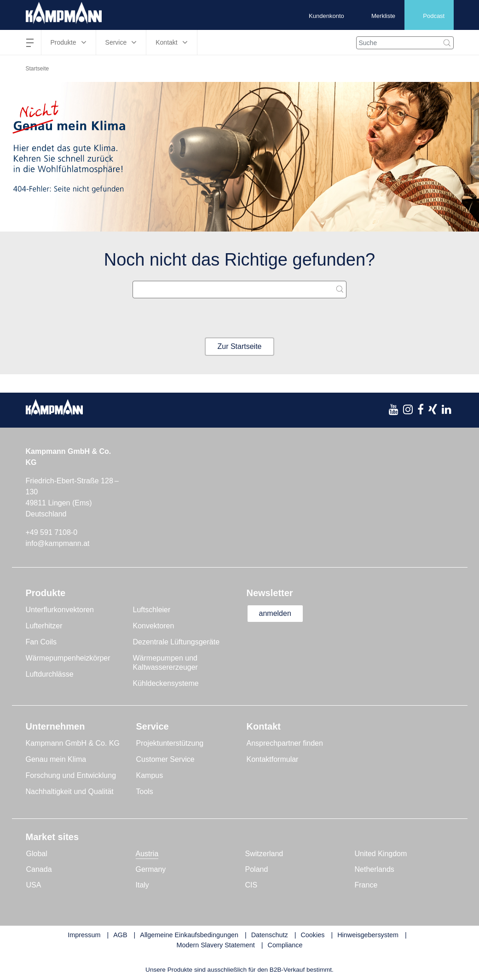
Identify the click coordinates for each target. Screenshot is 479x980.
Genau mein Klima (56, 759)
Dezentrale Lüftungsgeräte (176, 642)
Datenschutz (270, 935)
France (366, 885)
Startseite (38, 69)
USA (34, 885)
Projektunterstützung (170, 743)
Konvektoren (154, 626)
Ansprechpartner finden (285, 743)
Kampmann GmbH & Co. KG (73, 743)
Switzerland (264, 854)
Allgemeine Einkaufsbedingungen (189, 935)
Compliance (285, 945)
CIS (251, 885)
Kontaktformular (273, 759)
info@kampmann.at (58, 543)
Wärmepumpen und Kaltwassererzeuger (165, 663)
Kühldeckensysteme (166, 683)
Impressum (84, 935)
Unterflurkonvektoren (60, 610)
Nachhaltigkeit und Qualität (70, 792)
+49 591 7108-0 (52, 532)
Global (37, 854)
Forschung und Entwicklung (71, 775)
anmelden (275, 613)
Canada (39, 869)
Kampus (150, 775)
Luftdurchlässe (50, 674)
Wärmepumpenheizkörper (68, 658)
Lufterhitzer (44, 626)
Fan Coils (41, 642)
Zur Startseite (239, 346)
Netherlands (375, 869)
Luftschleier (152, 610)
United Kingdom (381, 854)
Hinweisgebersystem (368, 935)
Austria (147, 854)
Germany (151, 869)
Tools (145, 792)
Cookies (312, 935)
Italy (142, 885)
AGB (120, 935)
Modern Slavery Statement (215, 945)
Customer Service (165, 759)
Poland (257, 869)
